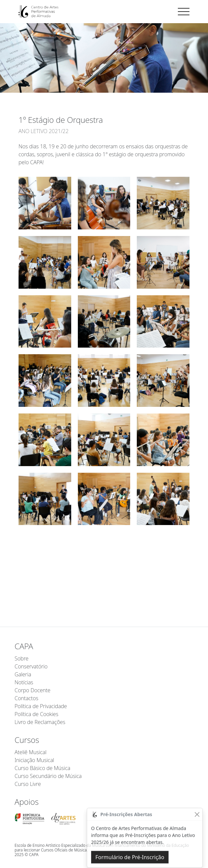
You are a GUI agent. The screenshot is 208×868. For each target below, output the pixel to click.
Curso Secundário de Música (48, 776)
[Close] (197, 825)
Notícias (24, 682)
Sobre (22, 658)
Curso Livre (28, 784)
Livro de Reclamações (40, 722)
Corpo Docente (32, 690)
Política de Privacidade (41, 706)
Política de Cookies (36, 714)
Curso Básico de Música (42, 768)
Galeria (23, 674)
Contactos (26, 698)
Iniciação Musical (34, 760)
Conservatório (31, 666)
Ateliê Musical (30, 752)
